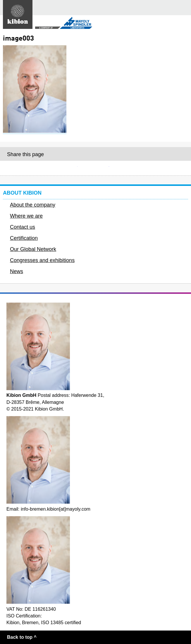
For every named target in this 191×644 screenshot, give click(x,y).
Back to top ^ (22, 637)
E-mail (64, 168)
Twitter (127, 168)
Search (169, 8)
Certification (24, 238)
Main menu (183, 8)
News (17, 271)
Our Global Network (33, 249)
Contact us (23, 227)
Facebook (96, 168)
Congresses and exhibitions (42, 260)
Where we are (26, 216)
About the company (33, 205)
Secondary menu (182, 23)
